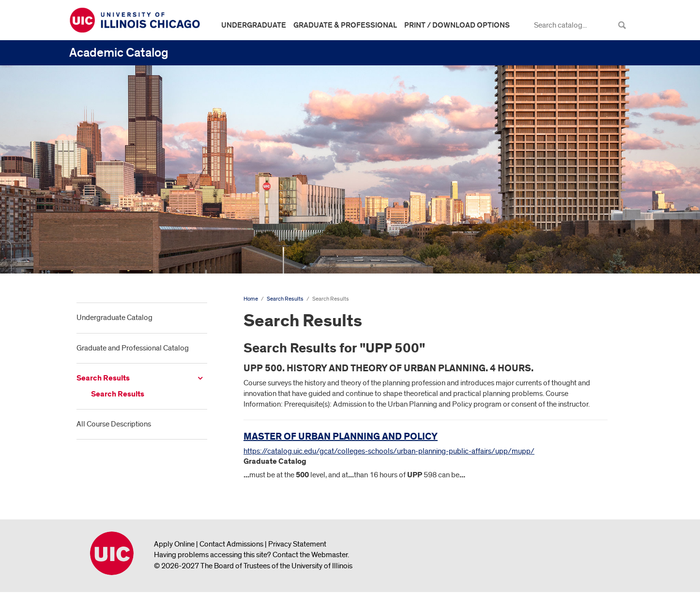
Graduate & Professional (345, 25)
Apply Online (174, 544)
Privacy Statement (297, 544)
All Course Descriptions (114, 424)
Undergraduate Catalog (114, 318)
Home (251, 299)
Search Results (103, 378)
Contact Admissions (231, 544)
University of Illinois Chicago (112, 553)
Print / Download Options (457, 25)
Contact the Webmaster (310, 555)
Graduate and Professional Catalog (133, 348)
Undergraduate (254, 25)
